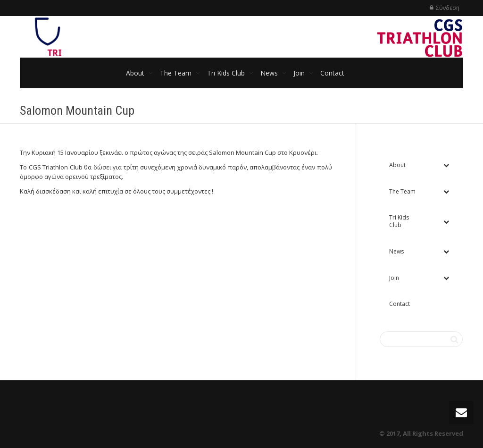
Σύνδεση (448, 8)
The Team (177, 73)
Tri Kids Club (227, 73)
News (270, 73)
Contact (332, 73)
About (136, 73)
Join (300, 73)
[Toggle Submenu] (446, 165)
